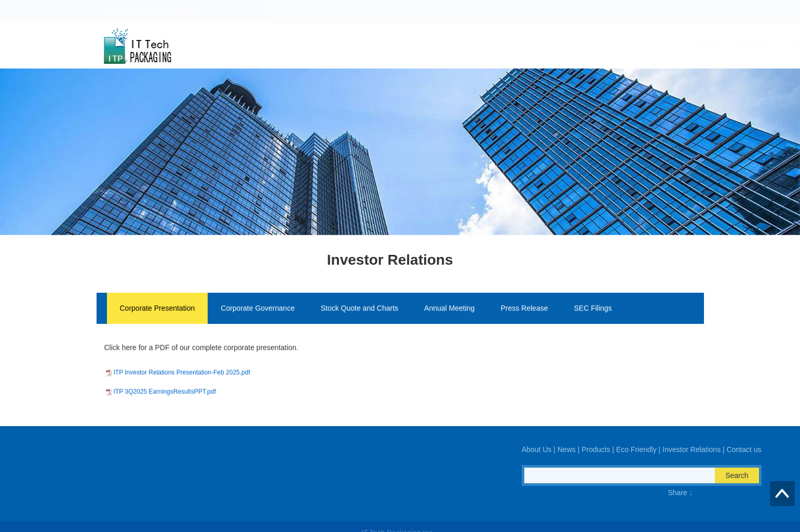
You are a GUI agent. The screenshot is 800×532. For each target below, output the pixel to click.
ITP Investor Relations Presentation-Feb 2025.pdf (182, 380)
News (448, 46)
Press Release (524, 309)
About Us (404, 46)
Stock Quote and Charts (360, 309)
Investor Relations (618, 46)
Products (492, 46)
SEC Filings (593, 309)
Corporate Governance (257, 309)
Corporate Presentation (158, 309)
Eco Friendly (548, 46)
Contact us (685, 46)
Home (358, 46)
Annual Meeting (449, 309)
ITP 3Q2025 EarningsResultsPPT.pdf (165, 399)
